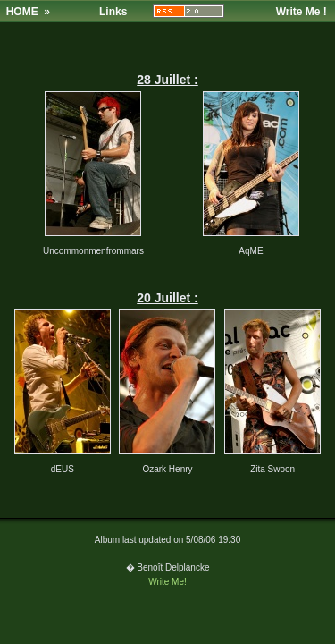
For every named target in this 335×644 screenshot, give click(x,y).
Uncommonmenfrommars (93, 251)
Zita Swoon (272, 469)
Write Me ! (301, 12)
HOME (22, 12)
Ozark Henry (167, 469)
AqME (251, 251)
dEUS (63, 469)
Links (113, 12)
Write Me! (167, 582)
